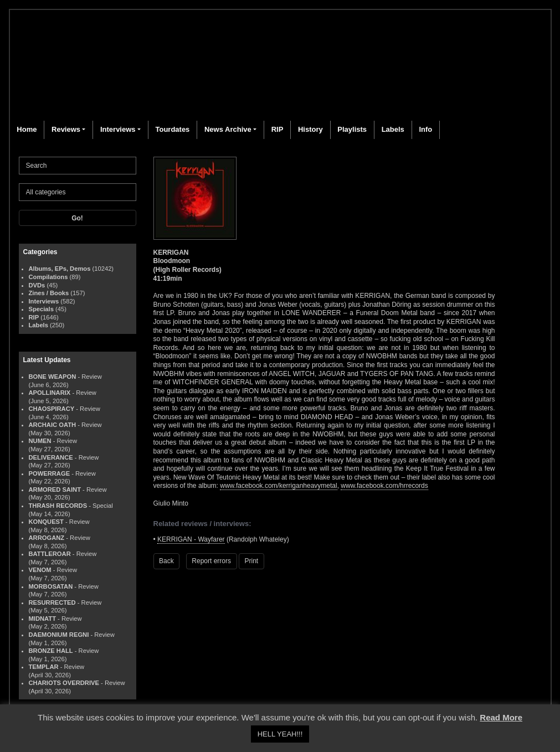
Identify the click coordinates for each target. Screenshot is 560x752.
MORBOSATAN (51, 586)
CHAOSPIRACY (52, 409)
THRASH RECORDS (58, 506)
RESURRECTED (52, 602)
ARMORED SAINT (55, 490)
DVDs (37, 285)
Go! (77, 218)
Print (252, 561)
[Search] (78, 166)
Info (425, 129)
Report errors (211, 561)
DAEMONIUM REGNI (59, 635)
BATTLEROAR (50, 554)
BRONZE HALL (51, 651)
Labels (393, 129)
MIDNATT (43, 619)
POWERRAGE (50, 473)
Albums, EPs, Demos (60, 269)
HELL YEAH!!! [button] (280, 734)
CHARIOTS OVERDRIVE (64, 683)
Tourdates (172, 129)
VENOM (40, 570)
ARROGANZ (47, 538)
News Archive (228, 129)
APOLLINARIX (50, 393)
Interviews (118, 129)
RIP (278, 129)
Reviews (66, 129)
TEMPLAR (44, 667)
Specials (41, 309)
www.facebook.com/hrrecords (384, 486)
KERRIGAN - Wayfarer (191, 539)
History (310, 129)
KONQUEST (46, 522)
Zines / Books (49, 293)
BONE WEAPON (53, 377)
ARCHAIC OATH (53, 425)
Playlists (352, 129)
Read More (501, 717)
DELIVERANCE (51, 457)
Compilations (48, 277)
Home (27, 129)
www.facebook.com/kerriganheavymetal (278, 486)
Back (166, 561)
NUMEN (40, 441)
